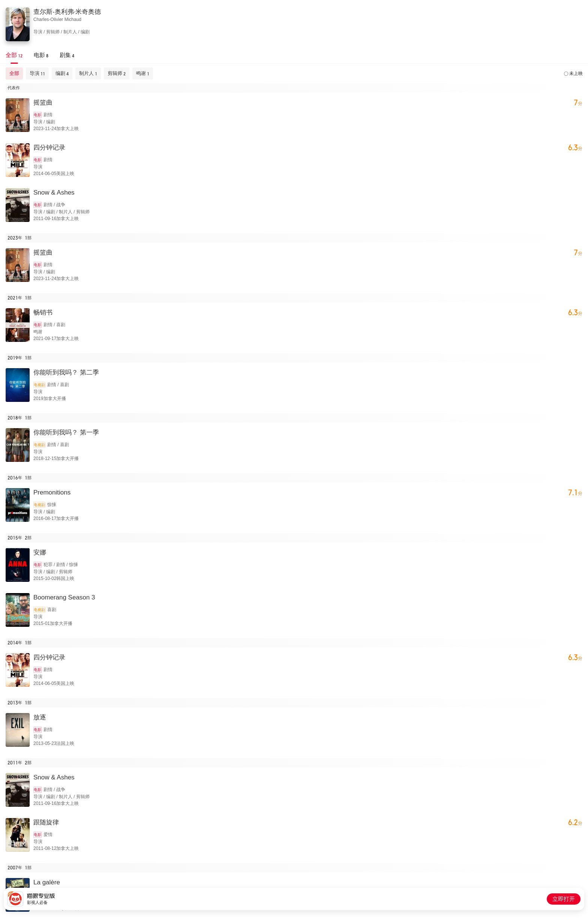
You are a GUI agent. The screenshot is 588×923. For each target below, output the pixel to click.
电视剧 (39, 385)
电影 (37, 115)
